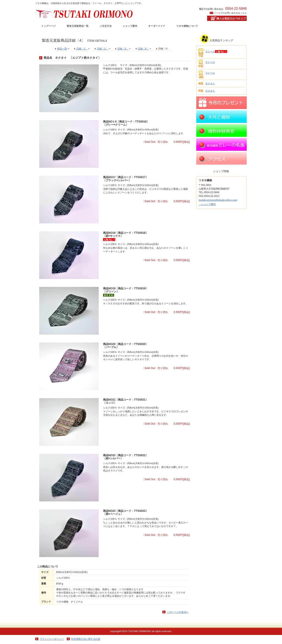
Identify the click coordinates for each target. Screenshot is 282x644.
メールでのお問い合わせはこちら (230, 13)
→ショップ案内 (207, 204)
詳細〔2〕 (102, 49)
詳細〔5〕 (143, 49)
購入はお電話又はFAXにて (227, 18)
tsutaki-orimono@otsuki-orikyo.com (218, 200)
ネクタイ (210, 83)
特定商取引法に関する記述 (86, 639)
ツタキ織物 (85, 14)
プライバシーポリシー (52, 639)
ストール (210, 51)
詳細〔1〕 (82, 49)
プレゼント (222, 103)
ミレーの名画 (222, 144)
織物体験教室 (222, 131)
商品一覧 (62, 49)
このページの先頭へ (178, 612)
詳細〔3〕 (123, 49)
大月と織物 (222, 117)
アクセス (222, 158)
